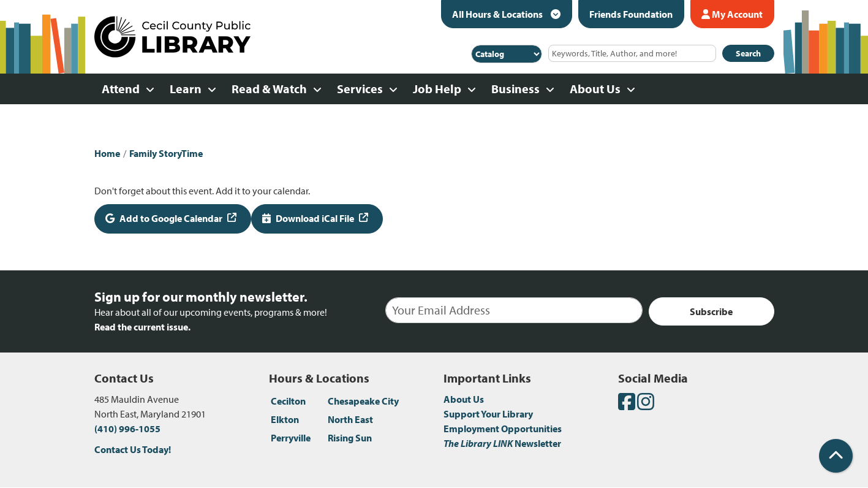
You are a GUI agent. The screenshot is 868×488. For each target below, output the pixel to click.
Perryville (291, 438)
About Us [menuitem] (595, 89)
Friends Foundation (631, 14)
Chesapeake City (363, 401)
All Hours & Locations (498, 14)
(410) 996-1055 (127, 429)
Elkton (285, 419)
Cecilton (288, 401)
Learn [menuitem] (186, 89)
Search (748, 53)
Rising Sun (350, 438)
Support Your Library (488, 414)
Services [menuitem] (360, 89)
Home (107, 153)
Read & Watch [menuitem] (269, 89)
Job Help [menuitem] (437, 89)
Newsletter (502, 443)
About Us (464, 399)
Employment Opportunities (503, 429)
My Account (732, 14)
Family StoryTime (166, 153)
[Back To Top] (836, 456)
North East (350, 419)
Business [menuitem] (515, 89)
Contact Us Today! (133, 449)
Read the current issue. (142, 327)
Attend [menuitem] (121, 89)
